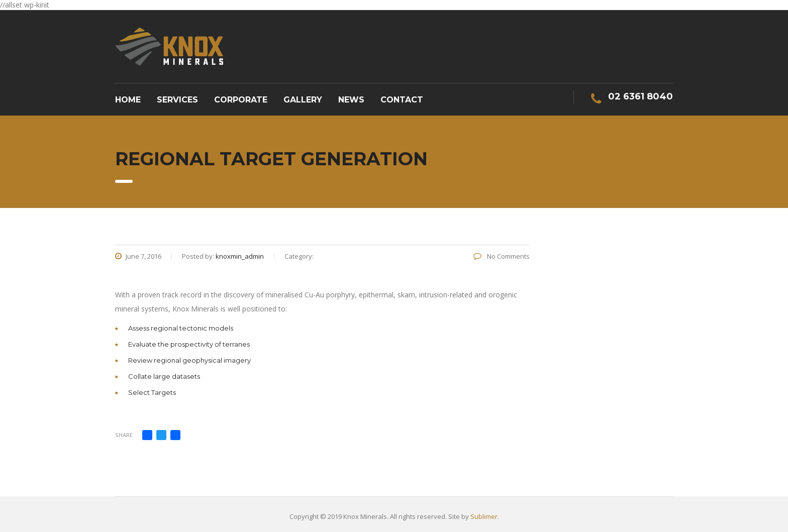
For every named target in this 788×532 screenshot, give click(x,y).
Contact (402, 100)
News (351, 100)
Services (177, 100)
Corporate (241, 100)
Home (128, 100)
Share (124, 435)
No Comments (502, 256)
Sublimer (484, 516)
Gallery (303, 100)
